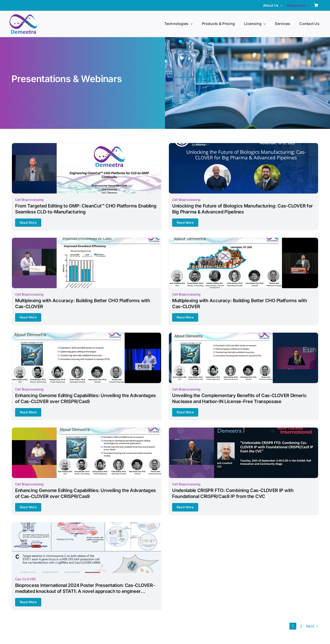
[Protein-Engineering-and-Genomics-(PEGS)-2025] (87, 334)
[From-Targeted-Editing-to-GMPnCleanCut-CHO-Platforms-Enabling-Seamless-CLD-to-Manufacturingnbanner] (87, 145)
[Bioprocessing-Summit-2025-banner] (243, 240)
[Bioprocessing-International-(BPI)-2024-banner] (243, 429)
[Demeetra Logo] (23, 16)
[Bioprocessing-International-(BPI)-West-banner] (87, 429)
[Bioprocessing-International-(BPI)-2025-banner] (87, 240)
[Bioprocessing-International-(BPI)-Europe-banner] (243, 334)
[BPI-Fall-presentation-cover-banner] (243, 145)
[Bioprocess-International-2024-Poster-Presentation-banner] (87, 524)
